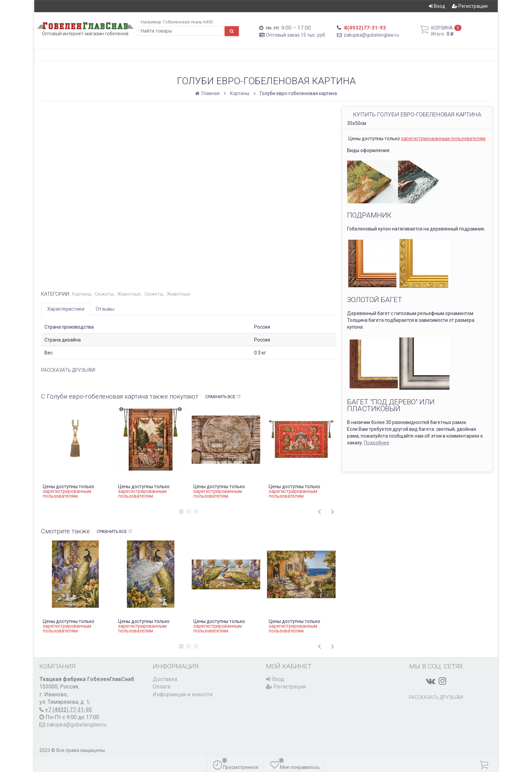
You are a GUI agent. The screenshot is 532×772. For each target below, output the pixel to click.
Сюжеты (104, 294)
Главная (208, 93)
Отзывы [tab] (105, 309)
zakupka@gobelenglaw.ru (371, 35)
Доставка (165, 679)
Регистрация (470, 6)
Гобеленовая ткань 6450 (188, 22)
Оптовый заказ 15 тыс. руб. (296, 35)
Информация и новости (183, 694)
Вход (437, 6)
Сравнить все (223, 397)
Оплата (161, 687)
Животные (129, 294)
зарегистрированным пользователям (443, 139)
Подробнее (377, 443)
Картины (240, 93)
